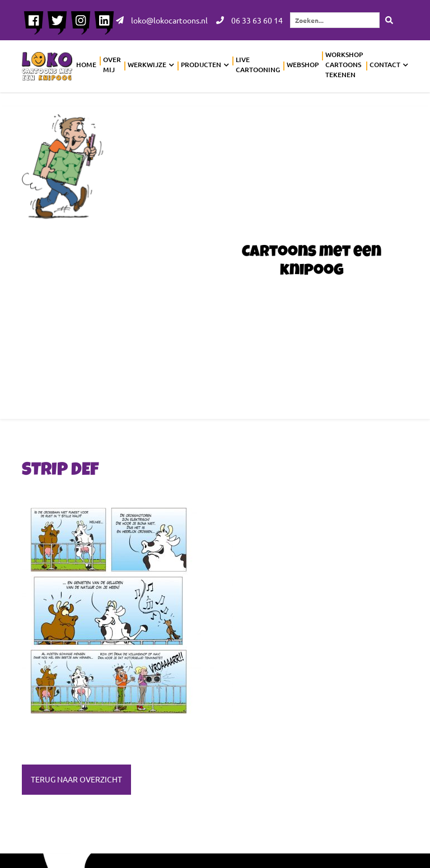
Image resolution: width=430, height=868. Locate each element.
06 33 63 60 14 (249, 20)
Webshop (303, 65)
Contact (385, 65)
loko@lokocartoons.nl (162, 20)
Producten (201, 65)
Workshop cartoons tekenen (344, 65)
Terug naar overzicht (76, 779)
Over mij (112, 65)
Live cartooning (258, 65)
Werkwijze (147, 65)
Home (86, 65)
